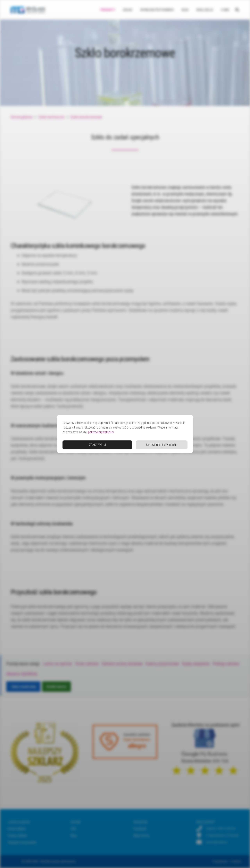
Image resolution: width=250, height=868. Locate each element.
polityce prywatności (101, 432)
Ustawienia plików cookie (162, 445)
